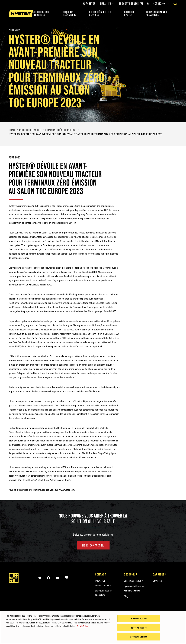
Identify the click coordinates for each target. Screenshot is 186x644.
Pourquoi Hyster (30, 130)
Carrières (157, 581)
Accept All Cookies (139, 637)
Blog (126, 596)
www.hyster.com (67, 490)
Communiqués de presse (61, 130)
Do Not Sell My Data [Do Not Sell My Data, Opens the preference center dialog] (139, 619)
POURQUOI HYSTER (129, 13)
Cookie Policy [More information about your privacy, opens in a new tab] (83, 626)
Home (12, 130)
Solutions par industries (41, 13)
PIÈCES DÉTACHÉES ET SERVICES (101, 13)
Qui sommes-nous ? (133, 581)
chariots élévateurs (70, 13)
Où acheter (89, 4)
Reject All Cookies (139, 628)
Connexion (161, 4)
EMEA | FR (107, 4)
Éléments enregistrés (134, 4)
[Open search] (175, 4)
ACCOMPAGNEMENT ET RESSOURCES (157, 13)
